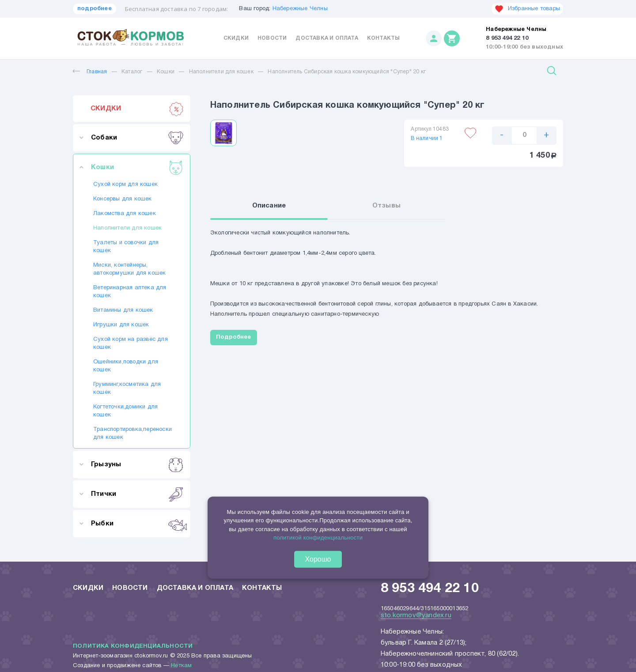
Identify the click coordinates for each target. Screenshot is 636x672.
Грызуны (137, 464)
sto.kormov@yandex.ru (416, 615)
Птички (137, 494)
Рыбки (137, 524)
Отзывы (386, 206)
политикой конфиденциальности (318, 538)
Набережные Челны (300, 9)
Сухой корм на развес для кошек (131, 344)
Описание (269, 206)
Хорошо (318, 559)
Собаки (137, 138)
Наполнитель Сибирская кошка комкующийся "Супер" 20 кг (347, 72)
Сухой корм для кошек (125, 185)
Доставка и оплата (327, 38)
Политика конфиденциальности (133, 646)
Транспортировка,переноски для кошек (132, 434)
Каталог (132, 72)
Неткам (181, 666)
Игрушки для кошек (121, 325)
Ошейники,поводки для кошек (126, 366)
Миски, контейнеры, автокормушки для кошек (129, 269)
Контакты (384, 38)
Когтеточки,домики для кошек (125, 411)
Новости (272, 38)
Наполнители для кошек (221, 72)
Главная (90, 72)
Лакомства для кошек (125, 214)
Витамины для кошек (123, 310)
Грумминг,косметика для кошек (127, 389)
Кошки (166, 72)
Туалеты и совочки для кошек (126, 247)
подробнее (95, 9)
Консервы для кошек (123, 199)
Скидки (236, 38)
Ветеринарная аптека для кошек (130, 292)
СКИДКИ (137, 109)
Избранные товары (527, 9)
